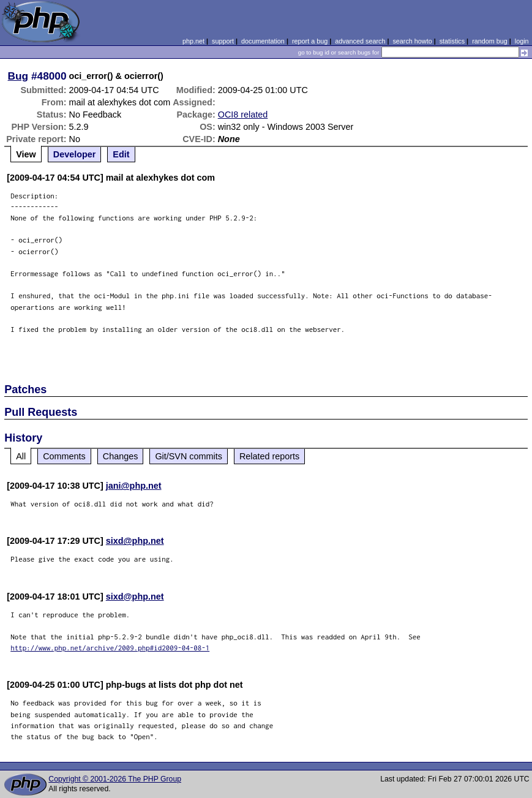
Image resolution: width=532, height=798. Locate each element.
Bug (18, 76)
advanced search (360, 41)
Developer (75, 154)
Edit (121, 154)
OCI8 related (243, 115)
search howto (412, 41)
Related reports (269, 456)
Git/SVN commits (189, 456)
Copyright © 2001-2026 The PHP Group (115, 779)
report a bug (310, 41)
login (522, 41)
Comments (64, 456)
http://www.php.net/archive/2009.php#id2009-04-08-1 (110, 648)
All (21, 456)
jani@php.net (134, 486)
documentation (263, 41)
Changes (121, 456)
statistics (452, 41)
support (223, 41)
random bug (490, 41)
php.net (193, 41)
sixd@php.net (135, 541)
